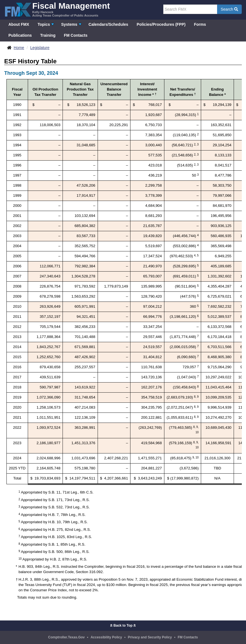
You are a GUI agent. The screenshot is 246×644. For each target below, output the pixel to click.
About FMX (19, 24)
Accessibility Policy (106, 637)
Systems (69, 24)
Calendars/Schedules (109, 24)
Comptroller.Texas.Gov (66, 637)
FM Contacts (76, 35)
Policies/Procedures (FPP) (161, 24)
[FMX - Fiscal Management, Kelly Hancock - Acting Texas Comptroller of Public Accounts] (57, 9)
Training (48, 35)
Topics (44, 24)
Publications (20, 35)
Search (229, 9)
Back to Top (123, 626)
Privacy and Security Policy (150, 637)
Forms (200, 24)
